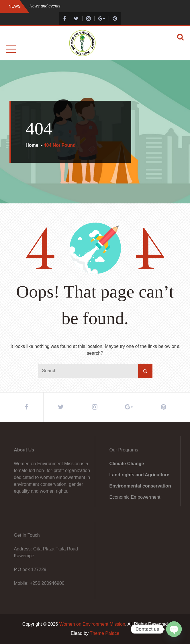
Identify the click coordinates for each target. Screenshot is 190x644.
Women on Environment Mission (92, 624)
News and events (45, 6)
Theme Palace (104, 633)
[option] (108, 6)
